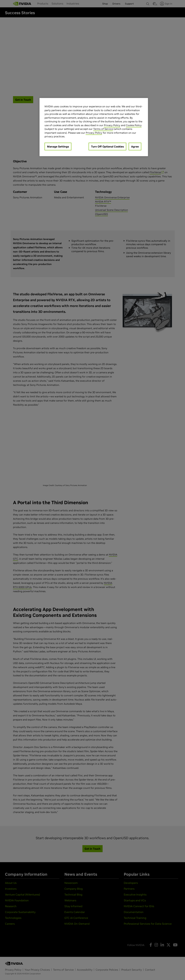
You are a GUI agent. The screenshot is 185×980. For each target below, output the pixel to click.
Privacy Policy (112, 125)
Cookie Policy (134, 125)
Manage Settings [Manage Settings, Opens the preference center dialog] (58, 146)
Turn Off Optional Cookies (107, 146)
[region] (94, 127)
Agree (135, 146)
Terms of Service (103, 129)
